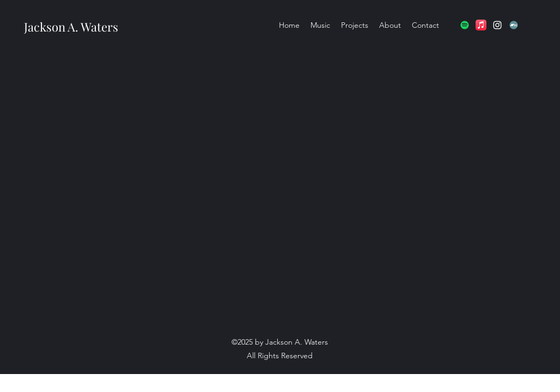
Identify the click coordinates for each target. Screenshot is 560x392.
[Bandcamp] (514, 25)
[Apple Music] (481, 25)
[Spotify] (465, 25)
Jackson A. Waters (71, 27)
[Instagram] (497, 25)
